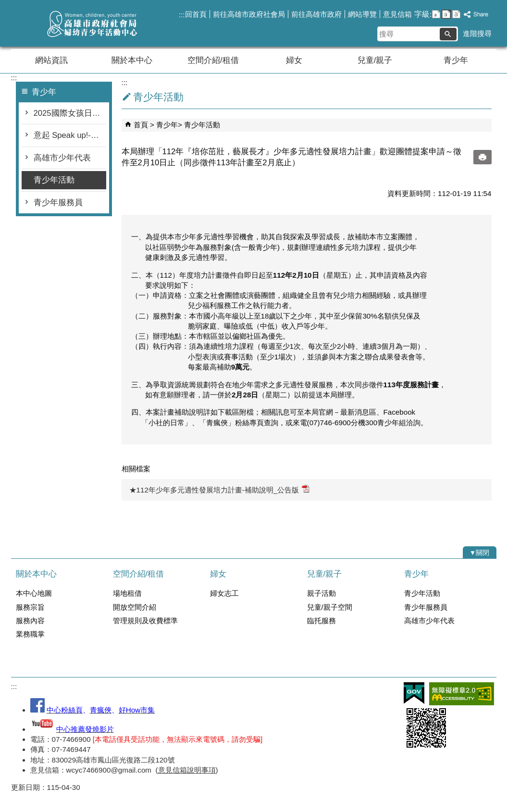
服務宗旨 (30, 607)
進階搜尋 (477, 33)
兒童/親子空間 (330, 607)
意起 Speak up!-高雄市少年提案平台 (70, 135)
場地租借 (127, 593)
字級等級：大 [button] (456, 14)
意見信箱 (397, 14)
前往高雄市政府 (316, 14)
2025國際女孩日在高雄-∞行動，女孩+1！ (70, 113)
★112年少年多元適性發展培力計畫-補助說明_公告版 (220, 489)
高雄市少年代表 (62, 158)
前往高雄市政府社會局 (249, 14)
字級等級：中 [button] (446, 14)
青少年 (456, 60)
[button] (448, 34)
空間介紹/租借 (213, 60)
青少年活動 (54, 180)
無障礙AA (462, 694)
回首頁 (196, 14)
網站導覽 (362, 14)
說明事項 (201, 770)
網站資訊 (51, 60)
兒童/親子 (375, 60)
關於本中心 (132, 60)
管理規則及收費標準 (145, 621)
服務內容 (30, 621)
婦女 (294, 60)
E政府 (414, 693)
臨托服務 (322, 621)
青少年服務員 (58, 203)
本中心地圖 (34, 593)
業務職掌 (30, 634)
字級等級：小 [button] (436, 14)
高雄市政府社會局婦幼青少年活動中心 (92, 23)
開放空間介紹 (135, 607)
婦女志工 (224, 593)
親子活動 (322, 593)
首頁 (141, 125)
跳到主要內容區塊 (5, 5)
